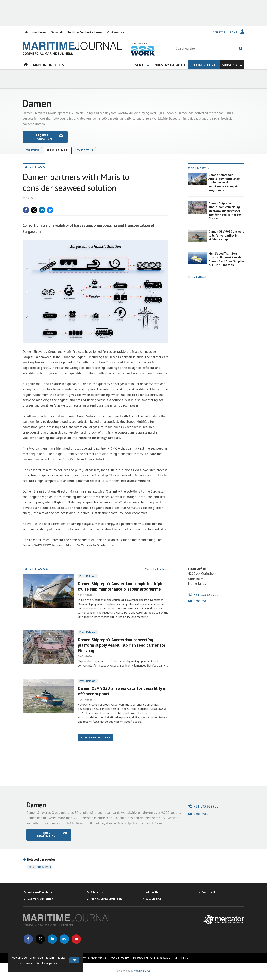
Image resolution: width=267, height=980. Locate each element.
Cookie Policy (120, 958)
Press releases (58, 150)
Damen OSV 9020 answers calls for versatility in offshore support (226, 235)
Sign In (234, 32)
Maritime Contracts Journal (85, 32)
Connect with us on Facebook (28, 939)
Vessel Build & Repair (40, 867)
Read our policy (47, 963)
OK (74, 960)
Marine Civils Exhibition (106, 899)
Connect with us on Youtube (76, 939)
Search (241, 49)
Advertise (97, 892)
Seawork (57, 32)
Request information (42, 137)
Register (219, 32)
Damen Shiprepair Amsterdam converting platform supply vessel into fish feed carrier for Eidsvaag (225, 211)
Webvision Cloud (142, 971)
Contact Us (85, 150)
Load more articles (96, 737)
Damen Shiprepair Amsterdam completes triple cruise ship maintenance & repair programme (224, 182)
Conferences (116, 32)
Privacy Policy (143, 958)
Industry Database (40, 892)
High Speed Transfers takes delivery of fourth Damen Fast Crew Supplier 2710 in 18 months (226, 259)
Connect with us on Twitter (40, 939)
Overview (32, 150)
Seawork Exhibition (40, 899)
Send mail (201, 601)
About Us (152, 892)
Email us (64, 939)
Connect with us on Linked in (52, 939)
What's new (197, 168)
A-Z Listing (154, 899)
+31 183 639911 (206, 595)
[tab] (202, 168)
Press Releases (88, 576)
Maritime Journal (36, 32)
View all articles (200, 277)
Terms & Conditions (92, 958)
